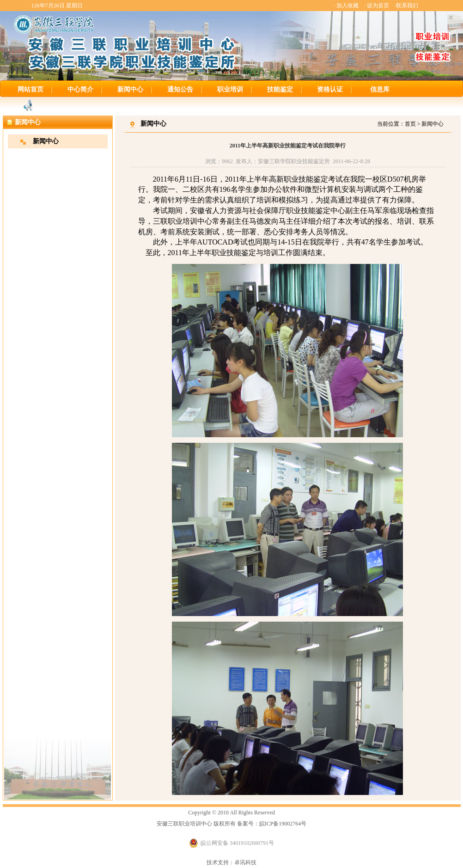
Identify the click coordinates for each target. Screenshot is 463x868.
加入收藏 (347, 6)
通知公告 (180, 89)
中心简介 (80, 89)
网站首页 (30, 89)
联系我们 (407, 6)
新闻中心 (130, 89)
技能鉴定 (280, 89)
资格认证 (330, 89)
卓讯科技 (245, 862)
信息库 (380, 89)
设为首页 (378, 6)
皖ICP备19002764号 (283, 824)
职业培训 (230, 89)
